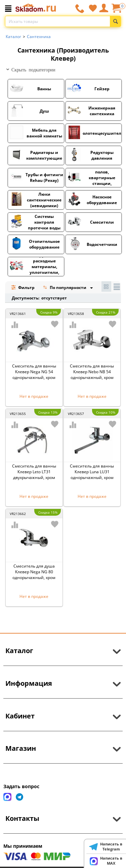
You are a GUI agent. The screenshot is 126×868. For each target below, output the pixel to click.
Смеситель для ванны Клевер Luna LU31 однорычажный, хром (92, 472)
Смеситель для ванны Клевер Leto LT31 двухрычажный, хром (34, 472)
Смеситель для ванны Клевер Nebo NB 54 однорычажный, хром (92, 372)
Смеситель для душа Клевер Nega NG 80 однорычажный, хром (34, 572)
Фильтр (23, 287)
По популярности (65, 288)
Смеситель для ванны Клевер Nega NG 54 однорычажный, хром (34, 372)
